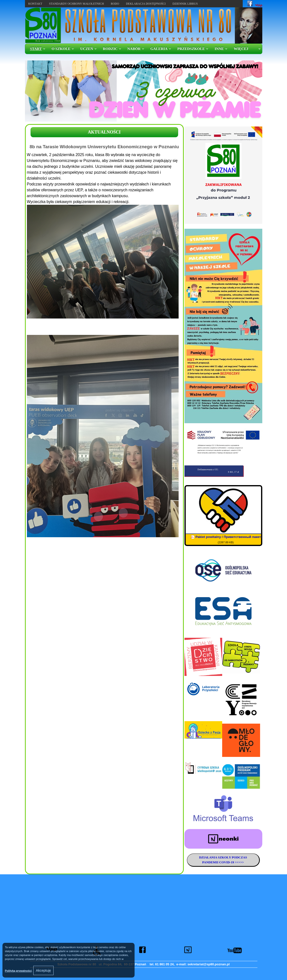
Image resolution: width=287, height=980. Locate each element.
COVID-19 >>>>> (231, 862)
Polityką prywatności (18, 971)
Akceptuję (43, 970)
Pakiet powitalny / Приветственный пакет (228, 537)
